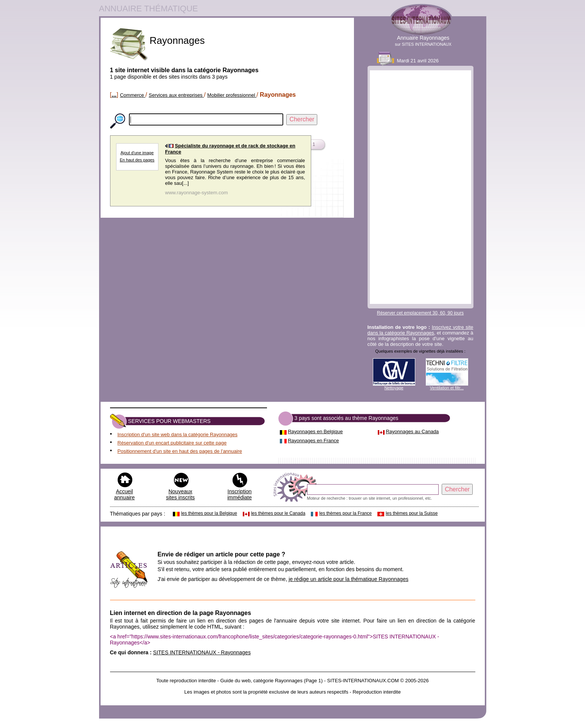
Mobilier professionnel (232, 95)
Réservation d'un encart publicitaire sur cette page (172, 443)
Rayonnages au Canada (412, 431)
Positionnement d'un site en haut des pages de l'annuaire (180, 451)
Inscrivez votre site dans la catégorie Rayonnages (421, 330)
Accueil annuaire (125, 494)
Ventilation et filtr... (447, 388)
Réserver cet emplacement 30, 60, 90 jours (420, 313)
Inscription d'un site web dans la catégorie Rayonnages (178, 434)
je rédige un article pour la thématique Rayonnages (348, 579)
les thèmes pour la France (345, 513)
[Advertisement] (421, 187)
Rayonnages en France (313, 441)
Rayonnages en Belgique (315, 431)
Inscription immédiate (240, 494)
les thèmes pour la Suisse (412, 513)
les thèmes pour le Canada (278, 513)
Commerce (133, 95)
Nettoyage (394, 388)
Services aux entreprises (176, 95)
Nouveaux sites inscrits (180, 494)
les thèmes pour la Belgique (209, 513)
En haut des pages (137, 160)
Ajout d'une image (137, 153)
